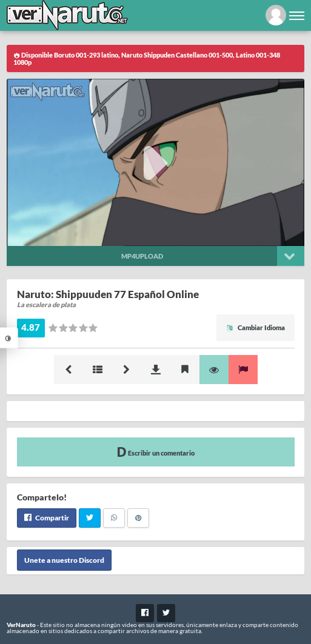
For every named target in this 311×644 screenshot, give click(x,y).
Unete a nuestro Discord (64, 560)
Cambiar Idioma (256, 327)
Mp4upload (142, 256)
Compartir (47, 518)
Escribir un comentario (156, 452)
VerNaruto (21, 625)
